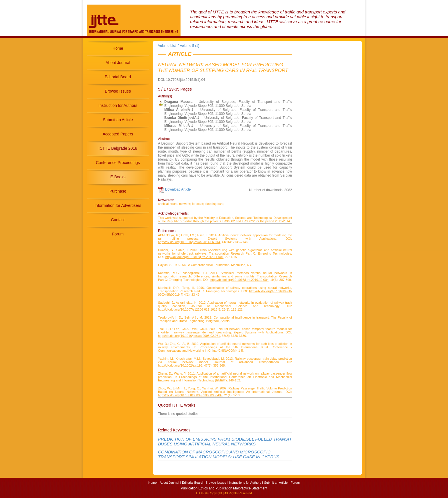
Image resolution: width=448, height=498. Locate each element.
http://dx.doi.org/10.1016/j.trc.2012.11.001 (195, 257)
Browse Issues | (217, 483)
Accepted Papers (118, 134)
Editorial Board (118, 77)
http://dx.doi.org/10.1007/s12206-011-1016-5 (189, 309)
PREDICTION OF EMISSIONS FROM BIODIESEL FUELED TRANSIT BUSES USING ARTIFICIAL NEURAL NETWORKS (225, 441)
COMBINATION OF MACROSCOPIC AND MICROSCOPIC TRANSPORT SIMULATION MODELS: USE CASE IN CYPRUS (219, 454)
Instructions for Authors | (246, 483)
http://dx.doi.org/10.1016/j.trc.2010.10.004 (239, 280)
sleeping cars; (215, 204)
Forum (118, 234)
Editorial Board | (193, 483)
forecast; (198, 204)
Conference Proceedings (118, 163)
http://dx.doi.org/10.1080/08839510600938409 (190, 395)
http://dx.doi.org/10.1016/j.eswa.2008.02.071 (189, 336)
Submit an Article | (277, 483)
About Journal (118, 63)
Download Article (178, 189)
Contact (118, 220)
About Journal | (170, 483)
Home (118, 48)
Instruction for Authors (118, 105)
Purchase (118, 191)
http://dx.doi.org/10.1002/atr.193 (180, 365)
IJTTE (200, 493)
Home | (153, 483)
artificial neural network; (175, 204)
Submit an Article (118, 120)
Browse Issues (118, 91)
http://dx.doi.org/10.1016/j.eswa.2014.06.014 (189, 242)
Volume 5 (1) (190, 46)
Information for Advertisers (118, 205)
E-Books (118, 177)
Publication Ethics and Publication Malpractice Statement (224, 488)
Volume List (167, 46)
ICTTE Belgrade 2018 (118, 148)
